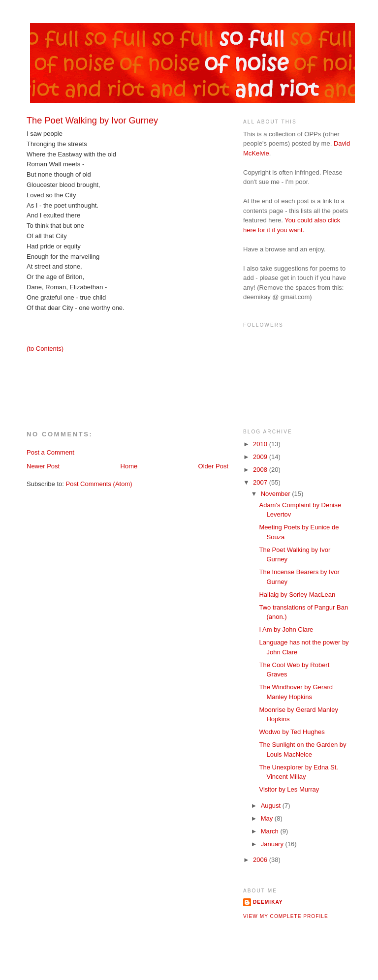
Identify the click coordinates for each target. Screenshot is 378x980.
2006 (261, 860)
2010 (261, 444)
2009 (261, 457)
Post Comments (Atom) (99, 484)
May (268, 818)
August (272, 806)
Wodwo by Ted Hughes (292, 732)
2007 (261, 482)
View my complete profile (286, 916)
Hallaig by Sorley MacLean (297, 595)
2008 (261, 470)
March (271, 831)
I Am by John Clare (286, 629)
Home (129, 466)
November (277, 494)
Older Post (213, 466)
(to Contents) (45, 349)
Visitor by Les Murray (289, 789)
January (273, 844)
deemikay (268, 902)
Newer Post (43, 466)
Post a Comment (50, 452)
